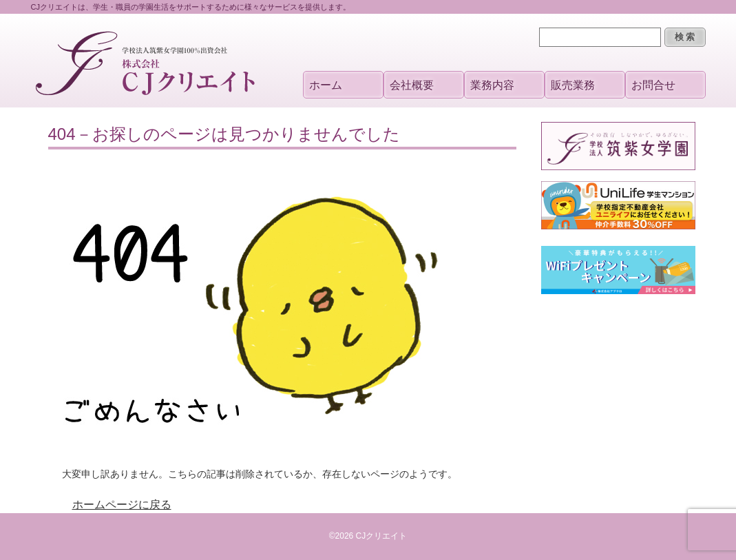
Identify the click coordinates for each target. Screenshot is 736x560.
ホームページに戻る (122, 505)
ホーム (326, 85)
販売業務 (573, 85)
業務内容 (492, 85)
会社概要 (412, 85)
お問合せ (653, 85)
